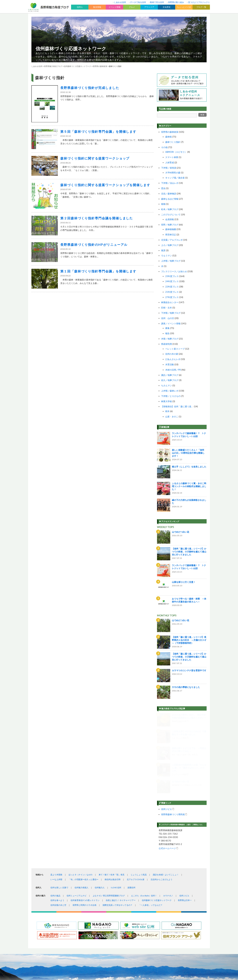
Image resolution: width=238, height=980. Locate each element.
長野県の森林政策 (170, 132)
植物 (163, 204)
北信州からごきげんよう (161, 796)
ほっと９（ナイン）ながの (80, 791)
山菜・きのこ (172, 417)
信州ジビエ (167, 726)
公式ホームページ (167, 765)
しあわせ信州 (120, 2)
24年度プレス (172, 281)
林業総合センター (170, 302)
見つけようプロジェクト (199, 2)
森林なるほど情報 (170, 199)
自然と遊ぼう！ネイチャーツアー (121, 817)
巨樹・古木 (167, 308)
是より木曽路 (56, 791)
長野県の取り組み (176, 2)
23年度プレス (172, 276)
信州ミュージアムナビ (77, 812)
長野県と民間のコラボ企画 (84, 822)
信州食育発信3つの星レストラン (85, 817)
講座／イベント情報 (171, 323)
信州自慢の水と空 (58, 822)
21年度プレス (172, 292)
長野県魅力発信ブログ (53, 66)
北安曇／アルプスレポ (172, 240)
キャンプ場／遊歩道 (175, 178)
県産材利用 (167, 344)
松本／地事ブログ (170, 209)
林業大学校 (167, 401)
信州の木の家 (172, 354)
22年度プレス (172, 287)
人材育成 (170, 162)
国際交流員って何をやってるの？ (118, 822)
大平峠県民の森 (173, 173)
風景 (163, 250)
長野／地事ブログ (170, 225)
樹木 (167, 411)
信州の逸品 (55, 812)
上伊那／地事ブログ (171, 261)
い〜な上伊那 (56, 796)
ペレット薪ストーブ (175, 349)
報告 (167, 333)
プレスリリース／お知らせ (174, 271)
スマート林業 (172, 157)
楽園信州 (131, 804)
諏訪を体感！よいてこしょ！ (166, 791)
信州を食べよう (57, 817)
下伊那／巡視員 (169, 168)
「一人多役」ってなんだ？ (151, 822)
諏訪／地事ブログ (170, 375)
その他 (164, 147)
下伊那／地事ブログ (171, 313)
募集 (167, 328)
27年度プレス (172, 297)
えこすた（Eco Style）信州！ (144, 812)
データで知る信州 (138, 2)
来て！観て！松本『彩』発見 (112, 791)
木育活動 (170, 364)
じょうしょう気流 (139, 791)
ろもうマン (167, 256)
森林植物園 (171, 229)
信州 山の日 (168, 318)
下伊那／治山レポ (170, 183)
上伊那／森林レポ (170, 391)
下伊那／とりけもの (171, 396)
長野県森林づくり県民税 (173, 731)
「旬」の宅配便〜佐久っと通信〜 (83, 796)
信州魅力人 (100, 804)
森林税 (169, 137)
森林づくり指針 (173, 142)
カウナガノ (168, 812)
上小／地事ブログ (170, 245)
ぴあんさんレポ (173, 359)
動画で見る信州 (157, 2)
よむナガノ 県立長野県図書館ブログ (109, 812)
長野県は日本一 (185, 817)
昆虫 (163, 188)
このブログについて (171, 215)
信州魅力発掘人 (81, 804)
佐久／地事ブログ (170, 380)
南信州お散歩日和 (113, 796)
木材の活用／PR (173, 370)
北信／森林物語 (169, 194)
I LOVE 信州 (116, 804)
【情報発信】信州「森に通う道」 (177, 406)
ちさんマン (167, 385)
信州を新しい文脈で (59, 804)
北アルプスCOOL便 (136, 796)
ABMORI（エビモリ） (176, 152)
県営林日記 (171, 235)
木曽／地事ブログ (170, 339)
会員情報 (170, 219)
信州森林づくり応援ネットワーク (71, 48)
